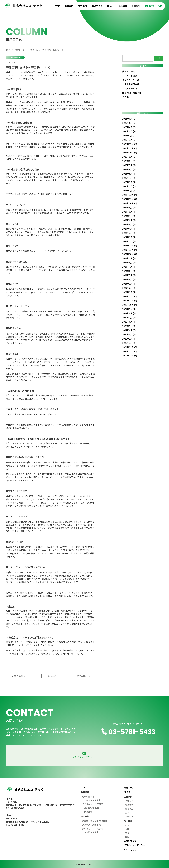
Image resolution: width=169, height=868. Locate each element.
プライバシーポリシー (134, 845)
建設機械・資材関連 (132, 93)
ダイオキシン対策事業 (92, 804)
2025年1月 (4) (129, 191)
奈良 (127, 833)
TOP (57, 6)
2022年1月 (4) (129, 343)
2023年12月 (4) (130, 246)
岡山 (127, 837)
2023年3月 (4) (129, 284)
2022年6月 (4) (129, 322)
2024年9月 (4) (129, 207)
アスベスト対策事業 (91, 800)
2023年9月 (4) (129, 258)
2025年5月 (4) (129, 174)
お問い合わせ (154, 6)
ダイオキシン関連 (131, 80)
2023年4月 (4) (129, 279)
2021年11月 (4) (130, 351)
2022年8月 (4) (129, 313)
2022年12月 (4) (130, 296)
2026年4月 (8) (129, 127)
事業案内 (69, 6)
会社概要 (129, 809)
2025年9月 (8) (129, 157)
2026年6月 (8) (129, 119)
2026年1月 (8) (129, 140)
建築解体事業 (88, 796)
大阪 (127, 829)
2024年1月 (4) (129, 241)
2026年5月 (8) (129, 123)
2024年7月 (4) (129, 216)
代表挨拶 (129, 805)
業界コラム (97, 6)
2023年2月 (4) (129, 288)
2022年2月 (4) (129, 339)
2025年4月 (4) (129, 178)
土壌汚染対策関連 (131, 84)
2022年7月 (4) (129, 317)
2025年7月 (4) (129, 165)
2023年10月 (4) (130, 254)
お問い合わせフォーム (84, 755)
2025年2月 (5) (129, 186)
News (110, 6)
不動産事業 (87, 812)
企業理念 (129, 801)
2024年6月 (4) (129, 220)
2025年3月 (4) (129, 182)
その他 (125, 97)
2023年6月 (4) (129, 271)
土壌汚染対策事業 (90, 808)
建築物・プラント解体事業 (95, 821)
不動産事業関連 (130, 88)
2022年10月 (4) (130, 305)
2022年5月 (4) (129, 326)
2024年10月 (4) (130, 203)
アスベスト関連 (130, 76)
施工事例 (82, 6)
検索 (159, 58)
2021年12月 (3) (130, 347)
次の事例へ (82, 676)
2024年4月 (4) (129, 229)
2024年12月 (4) (130, 195)
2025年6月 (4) (129, 169)
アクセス (129, 816)
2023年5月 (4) (129, 275)
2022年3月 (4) (129, 334)
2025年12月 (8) (130, 144)
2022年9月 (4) (129, 309)
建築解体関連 (15, 57)
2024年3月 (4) (129, 233)
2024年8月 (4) (129, 212)
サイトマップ (130, 850)
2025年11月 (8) (130, 148)
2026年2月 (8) (129, 136)
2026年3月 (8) (129, 131)
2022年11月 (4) (130, 301)
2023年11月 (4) (130, 250)
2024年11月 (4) (130, 199)
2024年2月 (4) (129, 237)
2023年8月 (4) (129, 262)
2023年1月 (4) (129, 292)
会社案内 (122, 6)
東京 (127, 825)
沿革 (127, 812)
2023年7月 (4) (129, 267)
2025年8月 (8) (129, 161)
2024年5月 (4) (129, 224)
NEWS (127, 792)
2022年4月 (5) (129, 330)
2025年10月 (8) (130, 152)
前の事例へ (20, 676)
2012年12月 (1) (130, 356)
